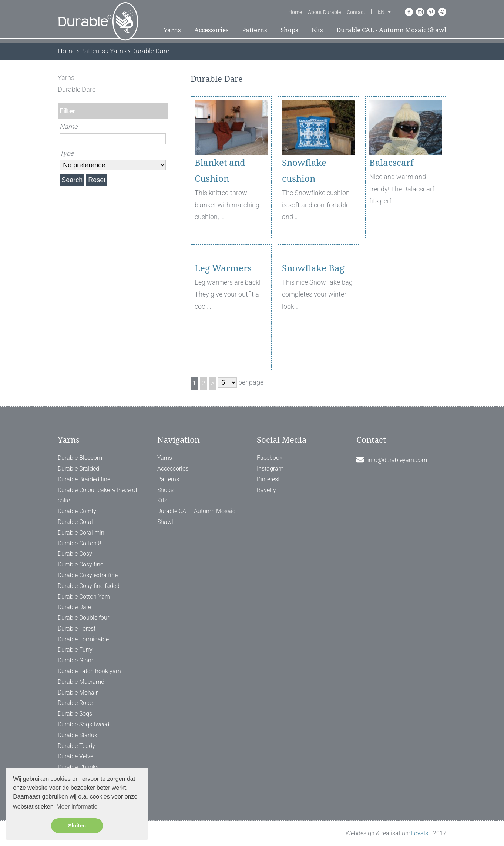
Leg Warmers (223, 311)
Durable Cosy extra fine (88, 575)
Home (295, 12)
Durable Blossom (80, 458)
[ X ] (163, 78)
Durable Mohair (78, 693)
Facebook (270, 458)
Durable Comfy (77, 511)
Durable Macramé (81, 682)
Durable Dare (74, 607)
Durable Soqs (75, 714)
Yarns (172, 30)
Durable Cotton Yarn (84, 597)
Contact (356, 12)
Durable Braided (78, 469)
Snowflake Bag (313, 311)
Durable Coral (75, 522)
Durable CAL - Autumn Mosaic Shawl (391, 30)
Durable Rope (75, 703)
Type (67, 153)
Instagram (270, 469)
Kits (317, 30)
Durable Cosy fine (80, 564)
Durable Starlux (78, 735)
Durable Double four (83, 618)
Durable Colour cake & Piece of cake (98, 495)
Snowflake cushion (304, 171)
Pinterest (268, 479)
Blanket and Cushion (220, 171)
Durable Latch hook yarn (89, 671)
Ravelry (266, 490)
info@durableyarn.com (397, 460)
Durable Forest (77, 628)
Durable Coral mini (82, 533)
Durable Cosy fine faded (89, 586)
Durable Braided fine (84, 479)
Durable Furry (75, 650)
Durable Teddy (76, 746)
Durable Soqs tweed (83, 724)
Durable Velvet (76, 756)
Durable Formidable (83, 639)
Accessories (211, 30)
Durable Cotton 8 (80, 543)
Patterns (255, 30)
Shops (289, 30)
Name (68, 126)
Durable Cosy (75, 554)
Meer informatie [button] (77, 807)
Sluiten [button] (77, 826)
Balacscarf (392, 163)
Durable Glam (75, 660)
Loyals (420, 833)
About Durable (324, 12)
